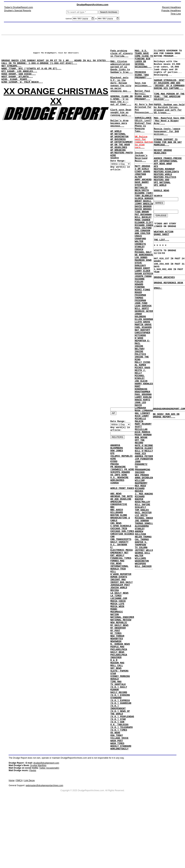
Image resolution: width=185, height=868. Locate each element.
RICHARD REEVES (140, 575)
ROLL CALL (117, 712)
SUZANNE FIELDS (140, 324)
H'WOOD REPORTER (121, 602)
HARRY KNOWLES (144, 448)
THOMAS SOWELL (144, 616)
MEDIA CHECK (118, 635)
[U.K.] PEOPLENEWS (122, 773)
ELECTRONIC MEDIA (122, 573)
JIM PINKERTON (144, 538)
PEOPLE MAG (117, 689)
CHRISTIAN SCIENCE (122, 554)
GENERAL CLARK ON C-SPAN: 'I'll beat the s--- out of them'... (122, 110)
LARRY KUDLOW (143, 464)
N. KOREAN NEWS (120, 686)
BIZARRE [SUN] (144, 219)
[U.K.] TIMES (119, 789)
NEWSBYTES (117, 680)
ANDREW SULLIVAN (140, 627)
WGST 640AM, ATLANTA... (17, 83)
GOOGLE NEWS (161, 214)
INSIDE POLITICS (140, 411)
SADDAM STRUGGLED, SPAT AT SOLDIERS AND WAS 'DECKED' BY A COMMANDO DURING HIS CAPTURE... (169, 91)
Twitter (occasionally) (49, 831)
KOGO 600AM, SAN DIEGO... (19, 80)
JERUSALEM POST (120, 615)
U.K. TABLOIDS (119, 783)
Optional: (69, 19)
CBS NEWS (116, 541)
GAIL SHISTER (143, 603)
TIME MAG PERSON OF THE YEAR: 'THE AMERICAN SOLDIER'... (169, 105)
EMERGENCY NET (119, 577)
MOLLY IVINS (142, 422)
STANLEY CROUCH (140, 285)
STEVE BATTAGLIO (141, 211)
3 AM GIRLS (142, 190)
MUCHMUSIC (117, 648)
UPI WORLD (160, 208)
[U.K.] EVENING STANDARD (120, 749)
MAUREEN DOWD (143, 300)
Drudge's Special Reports (18, 10)
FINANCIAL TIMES (121, 583)
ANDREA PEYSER (144, 535)
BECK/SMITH (142, 216)
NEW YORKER (117, 677)
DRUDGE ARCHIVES (164, 312)
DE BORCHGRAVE (144, 293)
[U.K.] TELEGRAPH (122, 786)
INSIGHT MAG (118, 609)
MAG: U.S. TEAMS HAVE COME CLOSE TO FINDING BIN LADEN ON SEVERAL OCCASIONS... (144, 61)
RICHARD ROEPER (140, 585)
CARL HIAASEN (143, 380)
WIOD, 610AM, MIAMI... (16, 86)
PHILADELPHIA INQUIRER (119, 701)
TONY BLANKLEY (144, 222)
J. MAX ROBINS (144, 580)
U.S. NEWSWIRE (119, 488)
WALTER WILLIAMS (140, 656)
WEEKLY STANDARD (121, 809)
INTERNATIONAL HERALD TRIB (119, 594)
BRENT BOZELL (143, 229)
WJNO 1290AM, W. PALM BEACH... (22, 89)
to (96, 19)
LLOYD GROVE (142, 374)
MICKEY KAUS (142, 429)
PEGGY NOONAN (143, 509)
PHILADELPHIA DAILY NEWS (119, 694)
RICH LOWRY (142, 487)
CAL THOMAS (142, 635)
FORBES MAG (117, 586)
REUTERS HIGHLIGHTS (166, 192)
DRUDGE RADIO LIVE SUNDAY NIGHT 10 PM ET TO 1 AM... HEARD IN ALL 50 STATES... (56, 64)
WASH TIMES (117, 806)
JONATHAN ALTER (140, 198)
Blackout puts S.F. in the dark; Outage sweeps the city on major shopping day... (121, 91)
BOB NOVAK (141, 512)
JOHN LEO (140, 471)
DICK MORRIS (142, 506)
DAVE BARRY (142, 206)
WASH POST (117, 802)
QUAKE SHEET (161, 263)
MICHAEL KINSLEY (140, 440)
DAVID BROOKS (143, 238)
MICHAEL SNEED (144, 609)
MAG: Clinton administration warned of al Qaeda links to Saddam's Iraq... (122, 70)
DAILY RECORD (119, 744)
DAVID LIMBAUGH (140, 475)
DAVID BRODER (143, 235)
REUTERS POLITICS (165, 198)
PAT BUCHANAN (143, 245)
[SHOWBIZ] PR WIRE (122, 478)
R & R (114, 706)
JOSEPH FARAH (143, 319)
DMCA (19, 844)
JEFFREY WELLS (144, 648)
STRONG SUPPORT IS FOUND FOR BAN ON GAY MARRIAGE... (168, 158)
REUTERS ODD (161, 202)
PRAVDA (115, 471)
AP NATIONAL (118, 149)
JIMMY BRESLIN (144, 232)
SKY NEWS (116, 715)
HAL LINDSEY (142, 483)
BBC (112, 522)
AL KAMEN (140, 425)
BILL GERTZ (142, 358)
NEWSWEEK (116, 683)
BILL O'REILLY (144, 529)
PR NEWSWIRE (118, 475)
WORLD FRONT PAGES (122, 500)
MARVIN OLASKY (144, 525)
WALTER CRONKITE (140, 279)
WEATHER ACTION (163, 259)
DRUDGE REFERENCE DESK (168, 318)
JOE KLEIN (141, 445)
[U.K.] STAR (118, 777)
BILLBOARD (117, 528)
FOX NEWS (116, 590)
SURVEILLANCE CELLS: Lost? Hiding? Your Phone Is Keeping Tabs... (143, 139)
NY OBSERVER (118, 667)
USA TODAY (117, 796)
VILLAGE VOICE (119, 799)
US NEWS (115, 793)
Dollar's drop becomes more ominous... (119, 136)
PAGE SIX (140, 532)
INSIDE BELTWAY (140, 404)
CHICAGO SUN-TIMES (122, 551)
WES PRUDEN (142, 558)
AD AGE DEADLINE (121, 512)
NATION (115, 651)
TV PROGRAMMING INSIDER (142, 551)
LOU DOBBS (141, 296)
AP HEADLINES (119, 165)
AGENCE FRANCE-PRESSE (168, 176)
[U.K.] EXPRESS (120, 754)
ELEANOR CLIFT (144, 255)
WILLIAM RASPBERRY (141, 566)
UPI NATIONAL (162, 205)
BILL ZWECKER (143, 667)
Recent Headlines (171, 7)
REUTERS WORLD (163, 195)
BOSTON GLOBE (119, 532)
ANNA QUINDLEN (144, 561)
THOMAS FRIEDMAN (140, 346)
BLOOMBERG (117, 452)
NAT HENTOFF (142, 384)
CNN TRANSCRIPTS (121, 561)
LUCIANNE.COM (119, 631)
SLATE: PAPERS (119, 718)
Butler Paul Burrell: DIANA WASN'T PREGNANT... (143, 104)
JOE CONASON (142, 264)
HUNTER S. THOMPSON (141, 640)
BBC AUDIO (117, 525)
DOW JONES (117, 455)
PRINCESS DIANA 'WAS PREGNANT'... (143, 80)
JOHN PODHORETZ (141, 543)
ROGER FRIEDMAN (140, 340)
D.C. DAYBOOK (119, 567)
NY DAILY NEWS (119, 664)
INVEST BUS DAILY (122, 612)
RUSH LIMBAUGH (144, 480)
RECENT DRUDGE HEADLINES (163, 168)
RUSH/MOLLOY (142, 590)
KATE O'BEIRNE (144, 522)
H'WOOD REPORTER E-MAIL (142, 396)
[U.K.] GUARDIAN (121, 757)
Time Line (176, 14)
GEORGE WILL (142, 651)
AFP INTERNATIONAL (166, 179)
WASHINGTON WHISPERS (142, 662)
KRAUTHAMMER (142, 458)
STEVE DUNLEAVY (140, 305)
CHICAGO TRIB (119, 548)
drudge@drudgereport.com (46, 826)
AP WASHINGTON (119, 152)
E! (112, 570)
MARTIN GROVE (143, 377)
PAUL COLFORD (143, 261)
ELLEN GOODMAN (144, 371)
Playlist (33, 834)
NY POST (115, 670)
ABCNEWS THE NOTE (122, 509)
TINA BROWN (142, 242)
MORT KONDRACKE (141, 453)
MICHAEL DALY (143, 290)
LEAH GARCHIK (143, 355)
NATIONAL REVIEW (121, 657)
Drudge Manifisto (38, 829)
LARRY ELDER (142, 313)
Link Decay (29, 844)
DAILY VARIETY (119, 564)
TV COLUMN (141, 645)
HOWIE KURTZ (142, 467)
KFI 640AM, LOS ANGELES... (19, 76)
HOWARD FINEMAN (140, 330)
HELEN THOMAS (143, 632)
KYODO (114, 468)
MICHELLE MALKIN (140, 491)
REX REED (140, 570)
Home (12, 844)
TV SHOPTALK (118, 735)
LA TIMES (116, 628)
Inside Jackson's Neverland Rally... (141, 176)
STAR (113, 722)
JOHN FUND (141, 351)
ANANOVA (115, 449)
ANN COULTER (142, 267)
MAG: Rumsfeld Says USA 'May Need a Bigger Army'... (169, 133)
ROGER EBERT (142, 309)
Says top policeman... (143, 91)
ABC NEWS (116, 506)
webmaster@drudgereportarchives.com (44, 849)
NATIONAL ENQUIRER (122, 654)
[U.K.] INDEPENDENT (118, 762)
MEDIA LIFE (117, 638)
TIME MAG (116, 731)
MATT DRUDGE (142, 187)
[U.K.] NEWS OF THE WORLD (120, 768)
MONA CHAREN (142, 251)
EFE (112, 459)
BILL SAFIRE (142, 593)
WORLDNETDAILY (119, 812)
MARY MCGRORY (143, 496)
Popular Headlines (171, 10)
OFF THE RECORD (140, 517)
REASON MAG (117, 709)
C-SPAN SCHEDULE (121, 544)
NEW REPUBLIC (119, 660)
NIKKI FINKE (142, 335)
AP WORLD (116, 146)
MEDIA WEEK (117, 641)
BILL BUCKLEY (143, 248)
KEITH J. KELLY (140, 433)
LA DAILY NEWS (119, 625)
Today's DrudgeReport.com (18, 7)
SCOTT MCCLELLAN (141, 501)
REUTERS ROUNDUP (164, 189)
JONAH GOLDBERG (140, 366)
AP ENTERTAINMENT (122, 158)
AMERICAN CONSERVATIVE (119, 517)
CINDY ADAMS (142, 193)
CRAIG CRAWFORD (140, 272)
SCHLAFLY (140, 596)
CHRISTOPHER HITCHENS (142, 388)
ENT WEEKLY (117, 580)
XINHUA (115, 494)
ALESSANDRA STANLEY (142, 620)
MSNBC (114, 644)
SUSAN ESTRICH (144, 316)
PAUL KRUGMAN (143, 461)
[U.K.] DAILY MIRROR (119, 739)
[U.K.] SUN (117, 780)
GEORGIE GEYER (144, 361)
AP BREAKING (118, 168)
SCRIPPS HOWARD (120, 481)
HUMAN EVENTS (119, 606)
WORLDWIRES (117, 491)
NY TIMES (116, 673)
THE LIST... (161, 269)
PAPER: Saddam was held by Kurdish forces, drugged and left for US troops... (169, 119)
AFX (156, 185)
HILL (113, 599)
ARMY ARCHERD (143, 203)
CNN (112, 557)
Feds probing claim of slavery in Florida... (122, 55)
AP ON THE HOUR (120, 162)
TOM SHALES (142, 599)
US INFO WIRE (119, 484)
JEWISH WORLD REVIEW (119, 620)
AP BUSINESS (118, 155)
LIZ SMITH (141, 606)
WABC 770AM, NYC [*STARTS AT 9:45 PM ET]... (31, 73)
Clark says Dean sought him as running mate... (121, 124)
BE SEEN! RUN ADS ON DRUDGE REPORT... (166, 417)
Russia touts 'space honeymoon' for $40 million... (167, 145)
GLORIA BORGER (144, 226)
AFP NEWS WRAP (163, 182)
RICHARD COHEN (144, 258)
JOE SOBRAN (142, 612)
